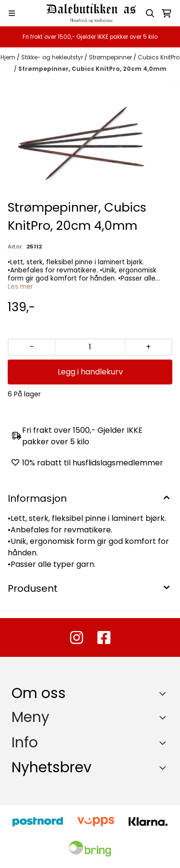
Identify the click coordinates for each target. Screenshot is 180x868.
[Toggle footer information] (165, 693)
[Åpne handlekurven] (167, 13)
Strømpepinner (111, 57)
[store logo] (90, 13)
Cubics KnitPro (159, 57)
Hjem (9, 57)
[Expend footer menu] (165, 718)
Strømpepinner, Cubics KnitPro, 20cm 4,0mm (92, 69)
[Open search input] (150, 13)
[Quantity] (90, 347)
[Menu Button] (12, 13)
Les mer (20, 287)
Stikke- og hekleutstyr (53, 57)
